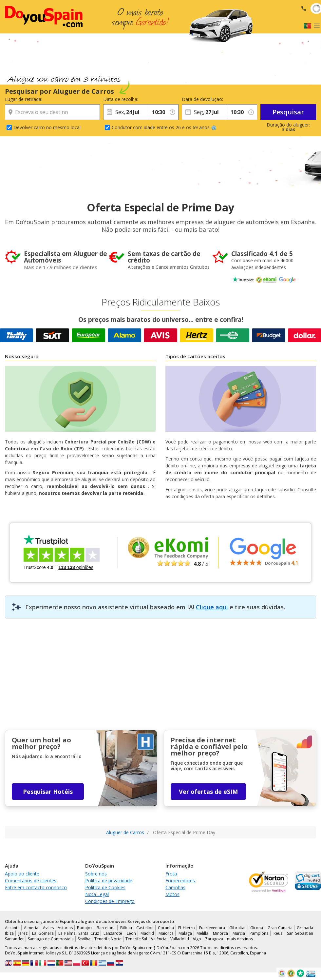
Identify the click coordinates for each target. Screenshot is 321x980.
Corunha (166, 928)
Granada (305, 928)
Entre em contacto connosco (36, 887)
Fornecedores (180, 881)
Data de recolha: (121, 99)
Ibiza (9, 933)
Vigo (197, 939)
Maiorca (166, 933)
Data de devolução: (202, 99)
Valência (159, 939)
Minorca (220, 933)
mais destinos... (241, 939)
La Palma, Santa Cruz (79, 933)
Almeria (31, 928)
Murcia (239, 933)
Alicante (12, 928)
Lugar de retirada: (24, 99)
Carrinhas (175, 887)
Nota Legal (97, 894)
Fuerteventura (212, 928)
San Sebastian (300, 933)
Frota (171, 874)
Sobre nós (96, 874)
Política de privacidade (109, 881)
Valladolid (180, 939)
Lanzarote (113, 933)
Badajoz (85, 928)
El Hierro (186, 928)
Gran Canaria (280, 928)
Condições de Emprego (110, 901)
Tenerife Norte (108, 939)
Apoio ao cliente (22, 874)
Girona (257, 928)
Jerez (23, 933)
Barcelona (106, 928)
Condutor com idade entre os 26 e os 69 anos (164, 127)
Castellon (145, 928)
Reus (278, 933)
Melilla (202, 933)
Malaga (185, 933)
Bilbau (126, 928)
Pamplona (259, 933)
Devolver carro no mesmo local (47, 127)
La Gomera (43, 933)
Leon (131, 933)
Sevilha (84, 939)
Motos (172, 894)
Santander (14, 939)
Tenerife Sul (136, 939)
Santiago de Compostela (51, 939)
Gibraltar (238, 928)
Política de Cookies (105, 887)
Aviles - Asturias (58, 928)
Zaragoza (214, 939)
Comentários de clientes (31, 881)
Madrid (147, 933)
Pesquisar (288, 112)
